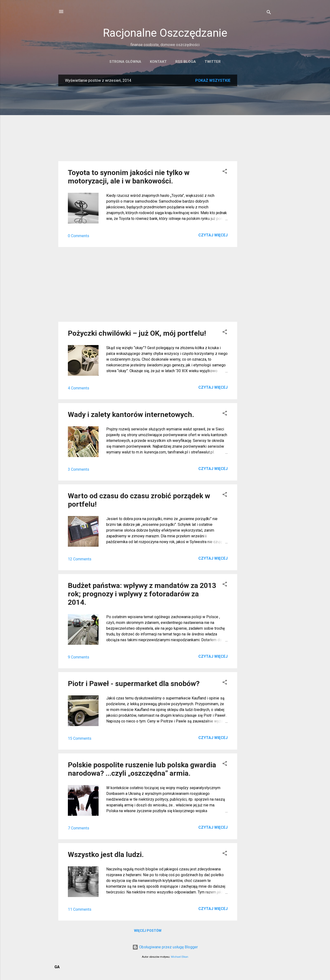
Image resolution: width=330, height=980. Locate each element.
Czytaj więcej (213, 235)
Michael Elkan (180, 957)
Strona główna (125, 62)
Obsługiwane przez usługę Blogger (165, 947)
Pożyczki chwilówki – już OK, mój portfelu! (137, 333)
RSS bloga (186, 62)
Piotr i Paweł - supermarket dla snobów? (134, 684)
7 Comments (79, 828)
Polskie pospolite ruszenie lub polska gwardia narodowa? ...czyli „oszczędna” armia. (142, 769)
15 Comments (80, 738)
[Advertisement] (256, 147)
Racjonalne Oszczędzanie (165, 33)
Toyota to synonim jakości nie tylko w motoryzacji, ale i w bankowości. (129, 177)
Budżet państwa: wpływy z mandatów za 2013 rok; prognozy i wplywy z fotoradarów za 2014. (142, 594)
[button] (225, 172)
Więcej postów (148, 931)
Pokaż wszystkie (213, 80)
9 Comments (79, 657)
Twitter (213, 62)
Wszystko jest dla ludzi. (106, 854)
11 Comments (80, 909)
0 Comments (79, 236)
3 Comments (79, 469)
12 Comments (80, 559)
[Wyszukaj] (269, 13)
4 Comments (79, 388)
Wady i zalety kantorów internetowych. (131, 414)
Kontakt (158, 62)
